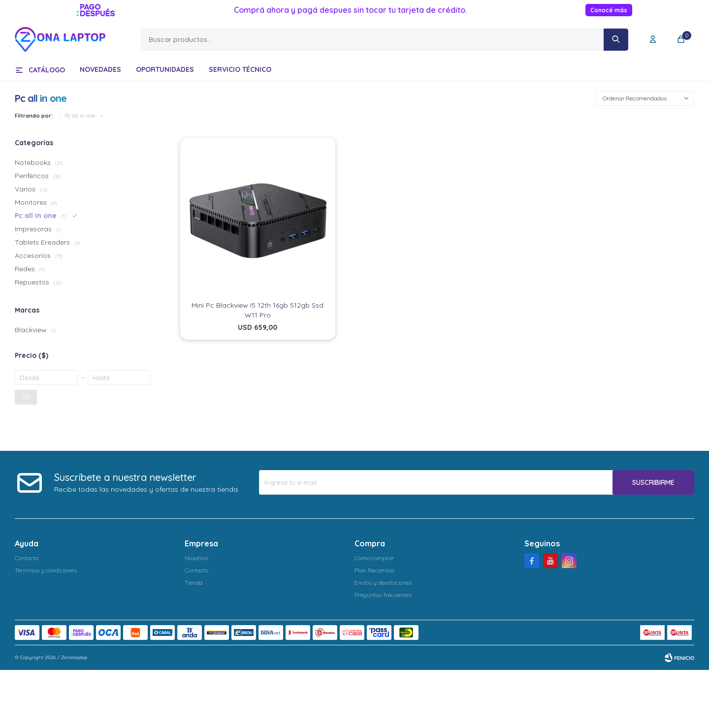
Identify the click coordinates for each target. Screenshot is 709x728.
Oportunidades (165, 69)
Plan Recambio (374, 570)
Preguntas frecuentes (383, 595)
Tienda (194, 583)
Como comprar (374, 558)
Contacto (27, 558)
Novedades (100, 69)
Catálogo (47, 70)
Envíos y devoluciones (383, 583)
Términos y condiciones (46, 570)
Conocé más (609, 10)
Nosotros (196, 558)
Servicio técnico (240, 69)
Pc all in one (80, 116)
